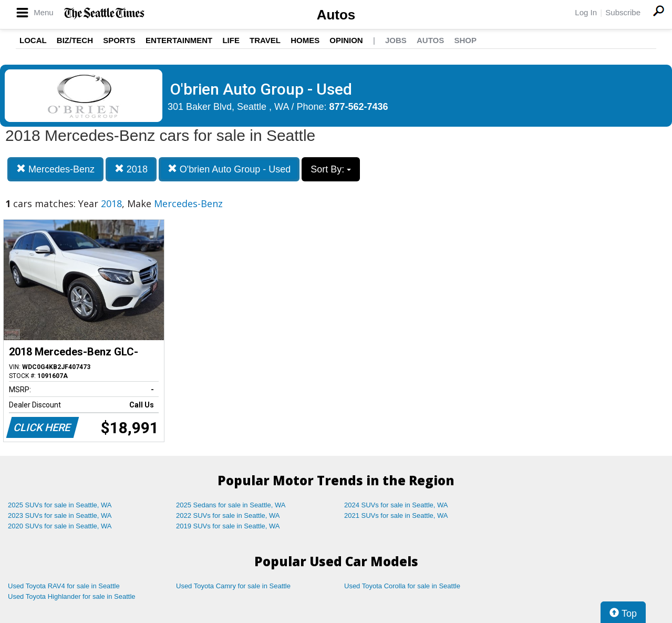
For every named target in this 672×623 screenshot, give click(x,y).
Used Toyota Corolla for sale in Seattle (402, 586)
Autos (336, 15)
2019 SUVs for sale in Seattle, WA (228, 526)
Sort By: (331, 169)
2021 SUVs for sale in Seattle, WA (396, 515)
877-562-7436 (359, 107)
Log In (586, 12)
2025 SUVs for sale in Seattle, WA (60, 505)
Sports (119, 40)
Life (231, 40)
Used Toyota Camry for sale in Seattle (233, 586)
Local (33, 40)
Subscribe (623, 12)
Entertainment (179, 40)
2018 (131, 169)
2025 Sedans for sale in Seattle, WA (231, 505)
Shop (465, 40)
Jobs (396, 40)
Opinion (346, 40)
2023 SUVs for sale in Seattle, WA (60, 515)
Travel (265, 40)
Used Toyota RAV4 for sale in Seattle (64, 586)
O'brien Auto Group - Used (229, 169)
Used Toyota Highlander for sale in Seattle (72, 596)
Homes (305, 40)
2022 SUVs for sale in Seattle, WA (228, 515)
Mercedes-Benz (55, 169)
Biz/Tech (75, 40)
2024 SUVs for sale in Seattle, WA (396, 505)
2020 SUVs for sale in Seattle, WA (60, 526)
